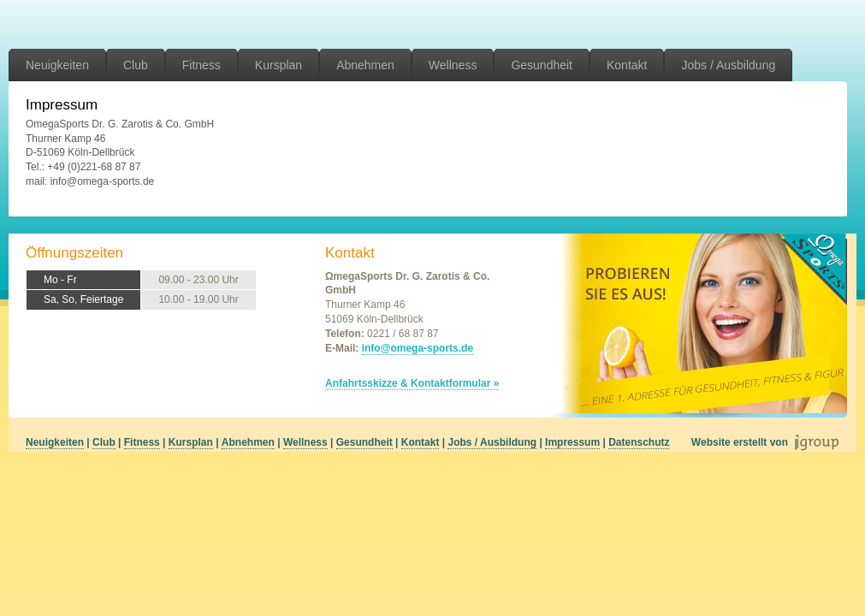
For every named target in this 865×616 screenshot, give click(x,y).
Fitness (201, 65)
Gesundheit (542, 65)
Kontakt (627, 65)
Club (136, 65)
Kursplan (278, 65)
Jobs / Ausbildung (728, 65)
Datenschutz (639, 442)
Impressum (572, 442)
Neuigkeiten (57, 65)
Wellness (453, 65)
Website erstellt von (740, 442)
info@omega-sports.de (418, 348)
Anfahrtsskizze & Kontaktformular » (412, 383)
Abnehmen (365, 65)
